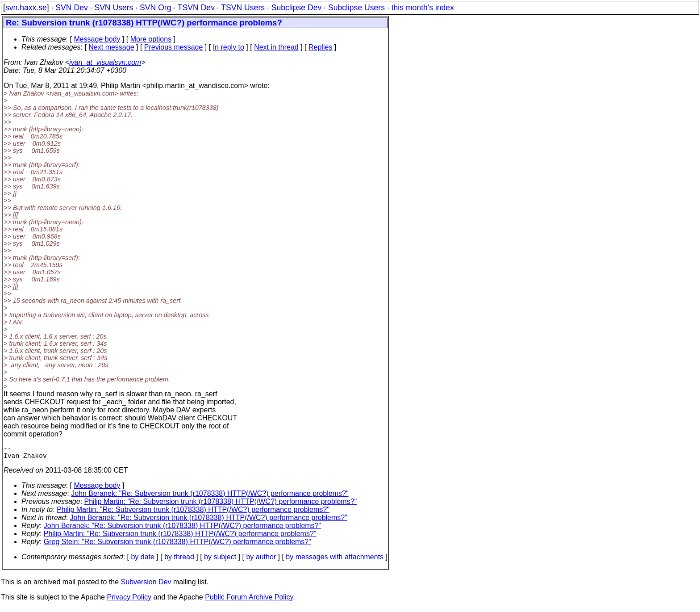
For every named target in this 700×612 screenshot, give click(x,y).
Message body (97, 39)
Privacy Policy (129, 601)
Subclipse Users (356, 8)
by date (142, 560)
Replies (320, 47)
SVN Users (114, 8)
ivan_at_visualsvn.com (105, 62)
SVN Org (155, 8)
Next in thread (276, 47)
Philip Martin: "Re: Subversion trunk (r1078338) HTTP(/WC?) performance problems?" (221, 505)
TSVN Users (243, 8)
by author (261, 560)
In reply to (229, 47)
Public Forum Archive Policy (249, 601)
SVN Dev (71, 8)
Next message (111, 47)
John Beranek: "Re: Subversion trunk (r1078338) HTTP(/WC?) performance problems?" (210, 497)
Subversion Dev (146, 585)
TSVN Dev (196, 8)
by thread (179, 560)
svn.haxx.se (26, 8)
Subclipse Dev (296, 8)
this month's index (423, 8)
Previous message (174, 47)
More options (151, 39)
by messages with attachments (335, 560)
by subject (220, 560)
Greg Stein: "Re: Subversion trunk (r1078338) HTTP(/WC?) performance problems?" (177, 545)
